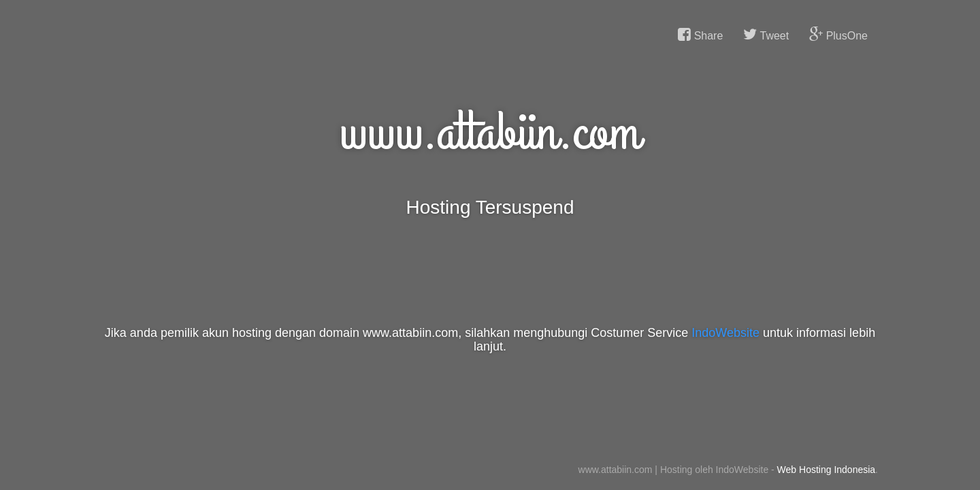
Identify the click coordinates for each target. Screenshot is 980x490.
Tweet (766, 35)
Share (700, 35)
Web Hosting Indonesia (827, 470)
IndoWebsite (725, 333)
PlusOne (838, 35)
